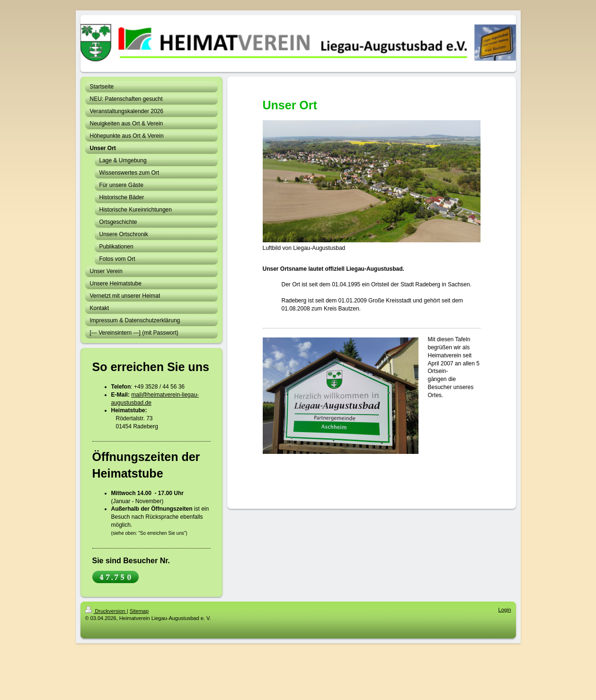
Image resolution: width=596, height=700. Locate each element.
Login (505, 610)
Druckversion (106, 611)
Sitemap (139, 611)
